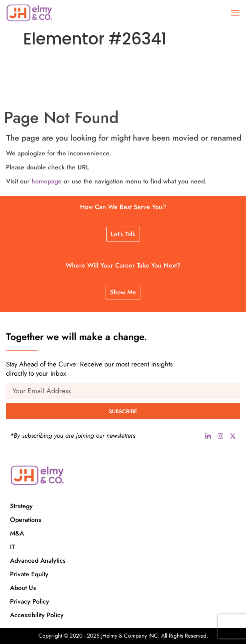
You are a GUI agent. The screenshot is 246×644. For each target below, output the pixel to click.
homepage (47, 181)
